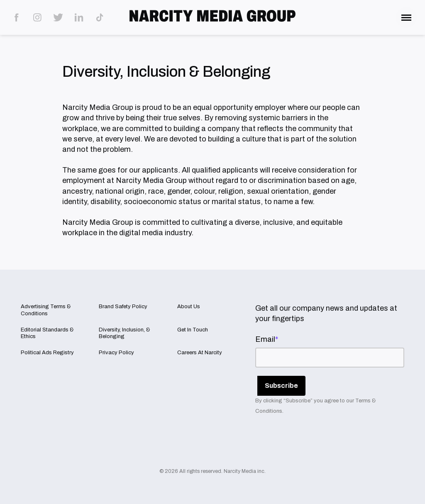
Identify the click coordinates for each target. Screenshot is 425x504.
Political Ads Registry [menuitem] (47, 353)
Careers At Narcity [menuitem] (200, 353)
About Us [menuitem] (189, 307)
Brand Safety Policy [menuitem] (123, 307)
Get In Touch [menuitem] (193, 330)
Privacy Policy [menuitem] (116, 353)
